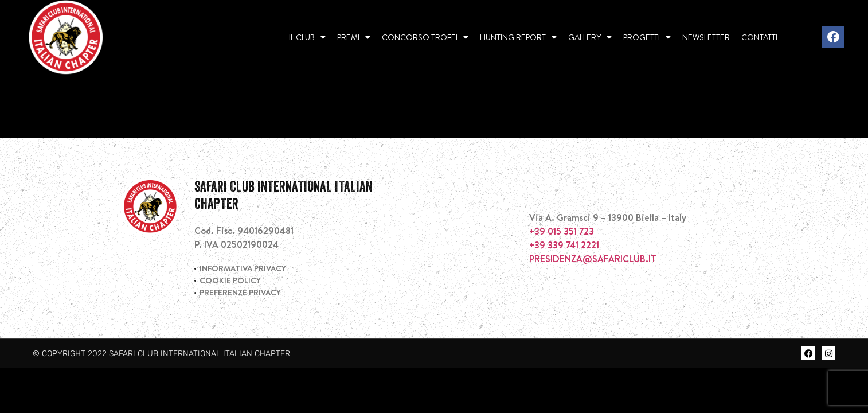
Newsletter (706, 37)
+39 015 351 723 (562, 271)
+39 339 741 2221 (564, 285)
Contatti (759, 37)
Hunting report (518, 37)
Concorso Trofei (425, 37)
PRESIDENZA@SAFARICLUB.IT (593, 299)
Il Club (307, 37)
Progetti (647, 37)
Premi (354, 37)
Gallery (590, 37)
